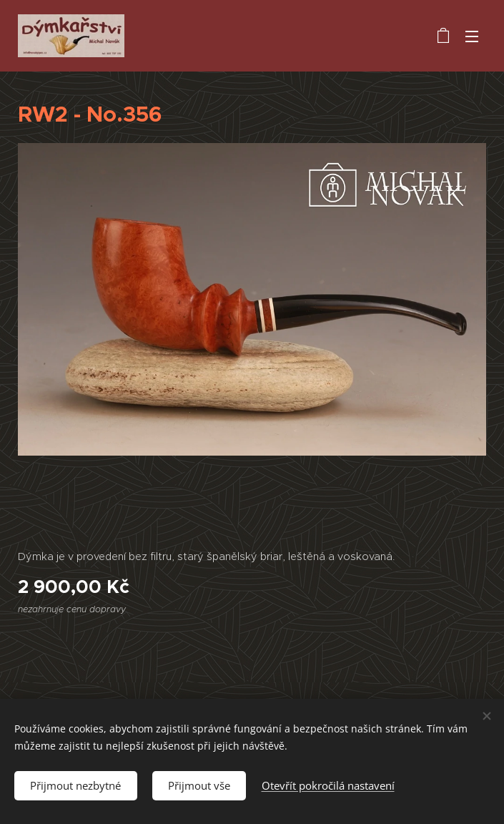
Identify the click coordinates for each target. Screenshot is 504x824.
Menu (472, 36)
